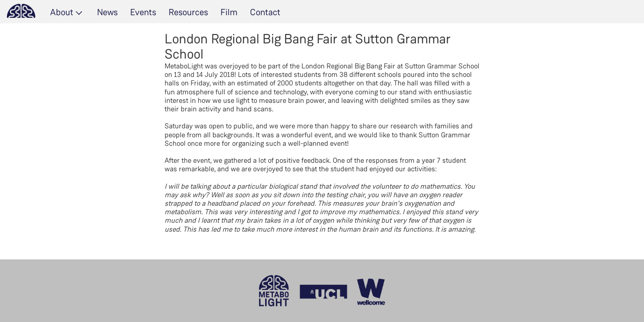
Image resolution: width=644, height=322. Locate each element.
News (107, 12)
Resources (188, 12)
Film (229, 12)
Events (143, 12)
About (62, 12)
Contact (265, 12)
